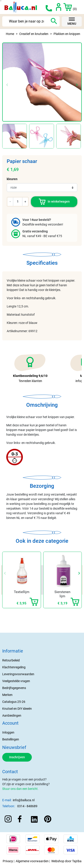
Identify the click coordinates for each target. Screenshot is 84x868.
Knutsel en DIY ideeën (17, 709)
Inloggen (8, 732)
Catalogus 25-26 (14, 702)
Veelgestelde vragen (16, 681)
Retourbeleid (11, 660)
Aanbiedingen (12, 716)
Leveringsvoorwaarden (18, 674)
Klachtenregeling (14, 667)
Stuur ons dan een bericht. (20, 789)
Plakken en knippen (67, 34)
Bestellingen (11, 739)
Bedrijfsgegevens (14, 688)
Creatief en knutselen (34, 34)
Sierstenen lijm (62, 594)
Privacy (8, 861)
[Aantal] (18, 202)
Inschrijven (17, 757)
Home (10, 34)
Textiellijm (22, 592)
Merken (7, 695)
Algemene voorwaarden (32, 861)
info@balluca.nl (24, 800)
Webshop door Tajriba (66, 861)
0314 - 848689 (27, 806)
